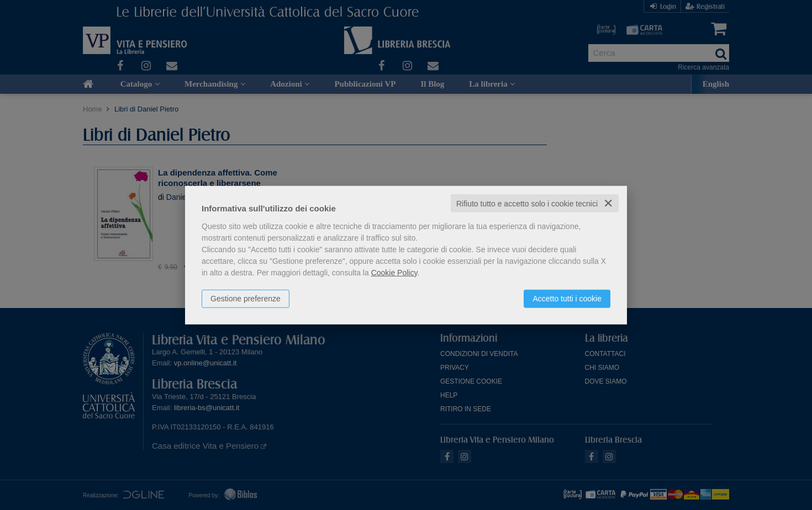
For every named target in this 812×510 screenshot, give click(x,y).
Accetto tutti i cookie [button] (567, 298)
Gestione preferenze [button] (246, 298)
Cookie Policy (394, 272)
